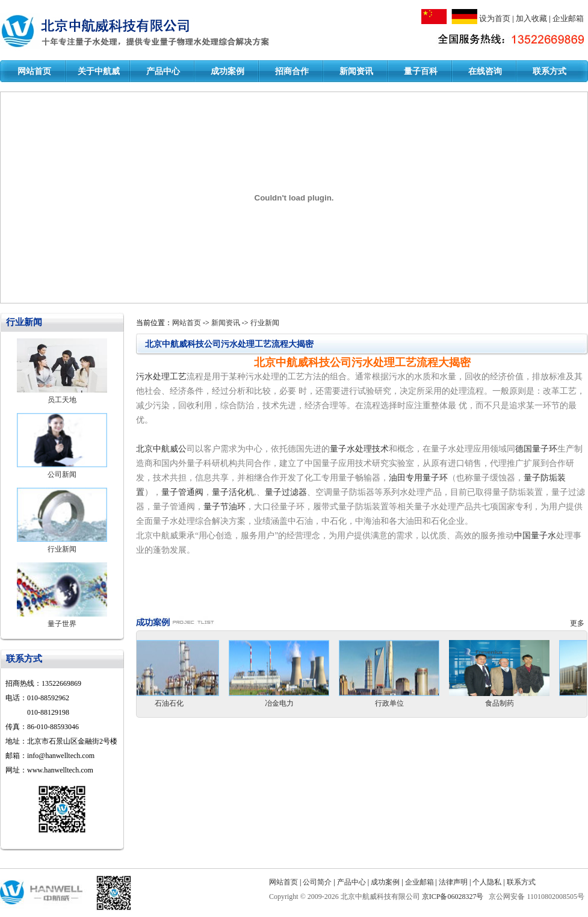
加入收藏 (531, 18)
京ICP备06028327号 (454, 897)
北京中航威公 (161, 449)
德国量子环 (536, 449)
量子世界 (62, 624)
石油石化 (181, 703)
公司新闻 (62, 474)
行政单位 (401, 703)
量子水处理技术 (359, 449)
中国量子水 (535, 536)
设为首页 (495, 18)
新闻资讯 (356, 71)
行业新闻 (62, 549)
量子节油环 (224, 507)
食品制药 (512, 703)
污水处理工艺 (161, 377)
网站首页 (34, 71)
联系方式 (549, 71)
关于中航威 (99, 71)
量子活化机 (233, 492)
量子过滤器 (286, 492)
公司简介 (317, 882)
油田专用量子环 (418, 478)
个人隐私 (487, 882)
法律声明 (453, 882)
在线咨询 (485, 71)
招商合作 (292, 71)
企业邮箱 (568, 18)
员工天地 (62, 400)
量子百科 (421, 71)
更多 (579, 623)
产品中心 (163, 71)
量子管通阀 (182, 492)
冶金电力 (291, 703)
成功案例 (227, 71)
